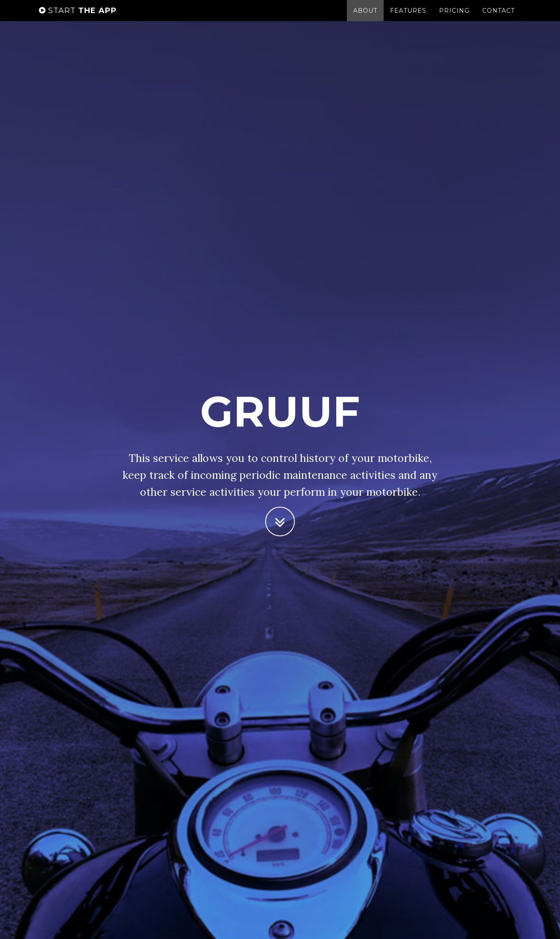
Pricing (454, 19)
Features (408, 19)
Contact (498, 19)
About (365, 19)
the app (78, 19)
